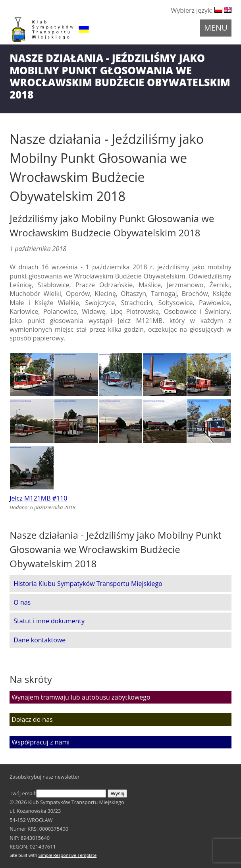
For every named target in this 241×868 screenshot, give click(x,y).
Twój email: (58, 793)
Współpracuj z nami (40, 742)
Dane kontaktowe (40, 640)
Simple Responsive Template (68, 855)
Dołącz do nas (32, 719)
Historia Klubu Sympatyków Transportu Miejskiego (88, 584)
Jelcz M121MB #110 (38, 498)
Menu (216, 28)
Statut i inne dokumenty (49, 621)
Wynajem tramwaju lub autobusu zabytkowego (81, 697)
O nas (22, 602)
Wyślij (117, 794)
